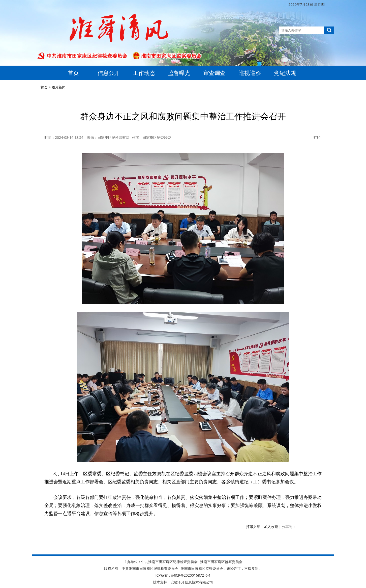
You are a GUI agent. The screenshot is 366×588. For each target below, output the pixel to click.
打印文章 (253, 527)
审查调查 (215, 73)
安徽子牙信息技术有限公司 (192, 582)
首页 (73, 73)
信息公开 (109, 73)
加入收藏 (271, 527)
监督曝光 (179, 73)
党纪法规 (285, 73)
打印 (314, 137)
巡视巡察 (250, 73)
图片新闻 (58, 87)
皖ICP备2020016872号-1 (191, 575)
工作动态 (144, 73)
